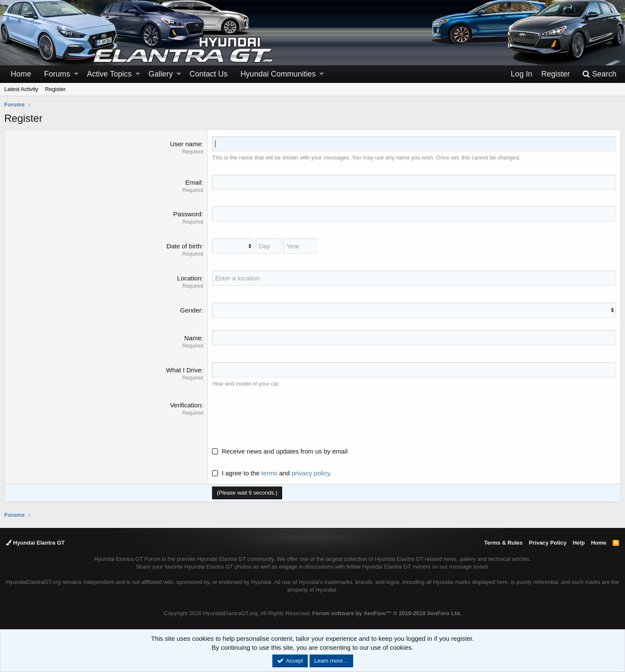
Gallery (161, 74)
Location (189, 278)
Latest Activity (21, 89)
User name (186, 144)
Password (187, 214)
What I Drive (184, 370)
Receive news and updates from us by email (285, 451)
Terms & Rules (503, 543)
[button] (76, 74)
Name (193, 338)
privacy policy (311, 473)
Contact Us (208, 74)
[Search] (599, 74)
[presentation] (277, 417)
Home (21, 74)
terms (269, 473)
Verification (186, 405)
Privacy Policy (548, 543)
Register (55, 89)
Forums (57, 74)
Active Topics (109, 74)
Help (579, 543)
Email (194, 182)
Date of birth (184, 246)
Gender (191, 310)
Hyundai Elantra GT (35, 543)
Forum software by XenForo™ (387, 613)
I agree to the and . (272, 473)
